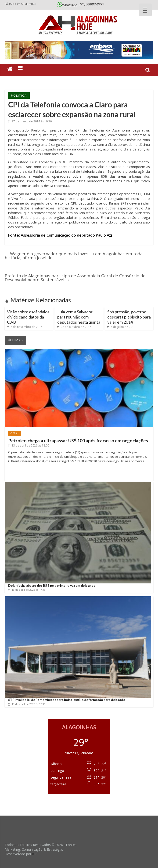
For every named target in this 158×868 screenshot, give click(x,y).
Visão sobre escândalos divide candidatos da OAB (28, 317)
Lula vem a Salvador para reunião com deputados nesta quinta (79, 317)
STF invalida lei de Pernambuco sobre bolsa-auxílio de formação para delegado (67, 700)
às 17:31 (27, 704)
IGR (35, 854)
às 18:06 (29, 445)
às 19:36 (30, 121)
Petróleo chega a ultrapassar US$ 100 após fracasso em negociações (78, 441)
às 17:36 (27, 590)
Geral (15, 433)
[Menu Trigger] (145, 10)
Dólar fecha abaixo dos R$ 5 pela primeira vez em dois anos (52, 585)
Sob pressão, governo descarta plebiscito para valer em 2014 (129, 317)
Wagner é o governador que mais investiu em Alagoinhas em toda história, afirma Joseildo (74, 256)
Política (19, 95)
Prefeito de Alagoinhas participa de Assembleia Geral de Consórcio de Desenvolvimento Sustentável (75, 278)
